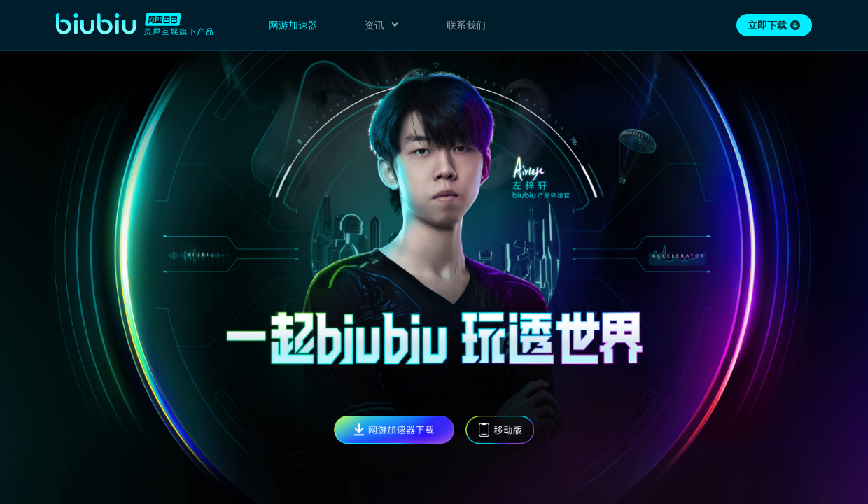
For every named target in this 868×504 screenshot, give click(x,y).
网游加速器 (293, 25)
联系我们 (466, 25)
